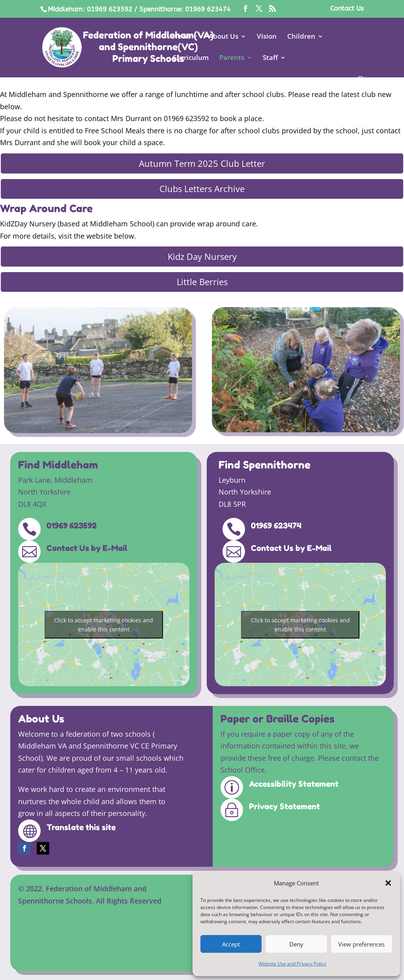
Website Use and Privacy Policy (292, 964)
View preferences (361, 944)
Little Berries (202, 282)
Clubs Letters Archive (202, 189)
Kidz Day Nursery (202, 256)
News (181, 37)
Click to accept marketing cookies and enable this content (104, 625)
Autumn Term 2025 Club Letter (202, 163)
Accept (231, 944)
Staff (270, 58)
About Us (224, 37)
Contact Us (347, 9)
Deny (296, 944)
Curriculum (191, 58)
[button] (388, 883)
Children (301, 37)
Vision (267, 37)
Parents (232, 58)
